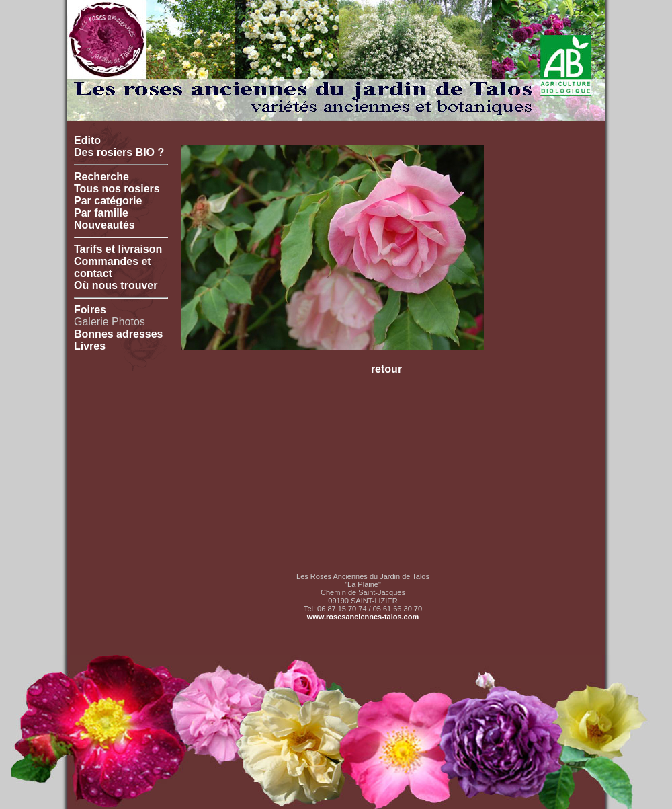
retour (386, 369)
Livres (90, 346)
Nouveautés (104, 225)
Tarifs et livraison (118, 249)
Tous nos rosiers (117, 189)
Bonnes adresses (119, 334)
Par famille (101, 213)
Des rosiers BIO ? (119, 152)
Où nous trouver (116, 285)
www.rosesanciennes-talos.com (363, 617)
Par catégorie (108, 201)
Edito (87, 140)
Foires (90, 310)
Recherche (101, 177)
